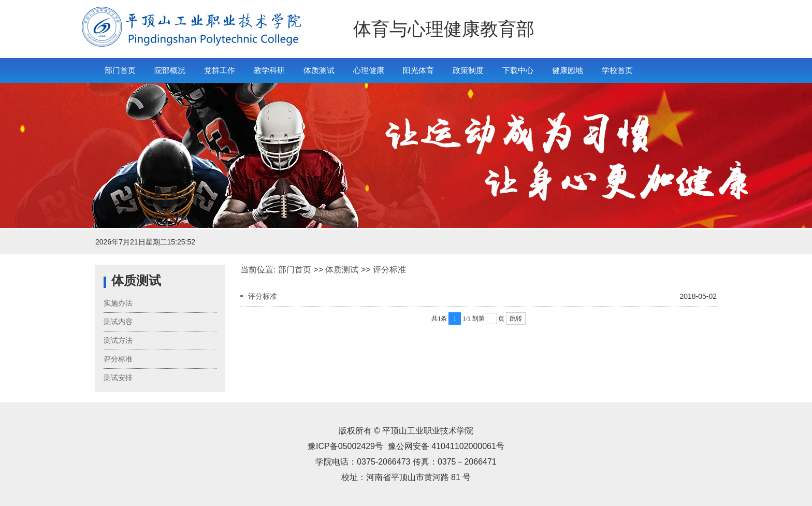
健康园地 (568, 70)
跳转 (516, 319)
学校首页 (617, 70)
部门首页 (120, 70)
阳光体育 (418, 70)
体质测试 (319, 70)
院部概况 (170, 70)
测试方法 (118, 340)
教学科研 (269, 70)
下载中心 (518, 70)
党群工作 (220, 70)
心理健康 (369, 70)
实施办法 (118, 303)
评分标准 (118, 359)
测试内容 (118, 322)
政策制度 (468, 70)
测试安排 (118, 378)
